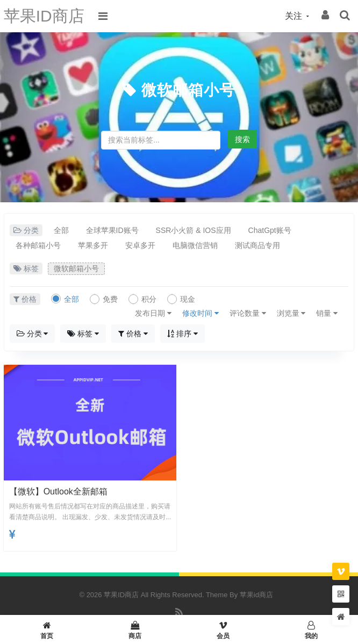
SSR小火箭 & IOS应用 (194, 230)
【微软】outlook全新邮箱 (58, 491)
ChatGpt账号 (270, 230)
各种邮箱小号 (38, 245)
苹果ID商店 (44, 16)
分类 (33, 334)
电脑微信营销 (195, 245)
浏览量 (291, 313)
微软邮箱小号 (188, 90)
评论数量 (248, 313)
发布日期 (153, 313)
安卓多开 (140, 245)
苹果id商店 (256, 595)
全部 (61, 230)
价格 (133, 334)
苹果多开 (93, 245)
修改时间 (201, 313)
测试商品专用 (257, 245)
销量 (327, 313)
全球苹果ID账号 (112, 230)
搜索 (242, 139)
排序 (182, 334)
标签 (83, 334)
